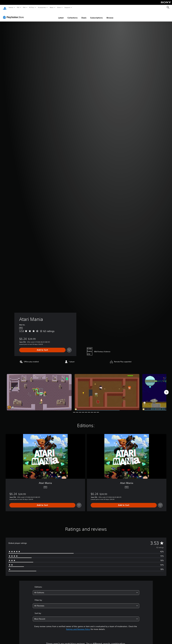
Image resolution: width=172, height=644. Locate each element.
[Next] (166, 390)
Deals (84, 15)
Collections (72, 15)
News (52, 7)
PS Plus (32, 7)
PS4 (24, 7)
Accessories (42, 7)
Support (67, 7)
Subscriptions (96, 15)
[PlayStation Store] (14, 15)
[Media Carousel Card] (39, 390)
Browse (110, 15)
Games (11, 7)
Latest (61, 15)
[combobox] (86, 590)
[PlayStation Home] (5, 8)
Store (59, 7)
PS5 (18, 7)
